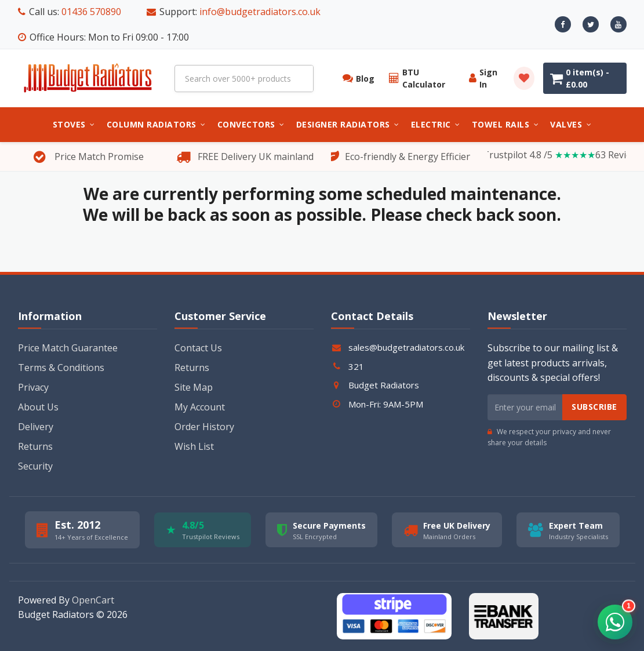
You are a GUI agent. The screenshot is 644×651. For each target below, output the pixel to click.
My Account (200, 407)
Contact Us (198, 348)
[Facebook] (563, 24)
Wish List (194, 446)
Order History (204, 427)
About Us (38, 407)
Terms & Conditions (61, 368)
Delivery (36, 427)
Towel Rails (505, 124)
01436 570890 (91, 12)
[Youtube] (618, 24)
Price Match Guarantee (68, 348)
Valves (571, 124)
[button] (615, 622)
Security (35, 466)
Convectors (251, 124)
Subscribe (594, 407)
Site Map (194, 387)
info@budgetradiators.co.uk (260, 12)
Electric (436, 124)
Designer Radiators (348, 124)
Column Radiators (156, 124)
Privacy (33, 387)
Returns (35, 446)
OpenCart (93, 600)
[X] (591, 24)
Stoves (74, 124)
